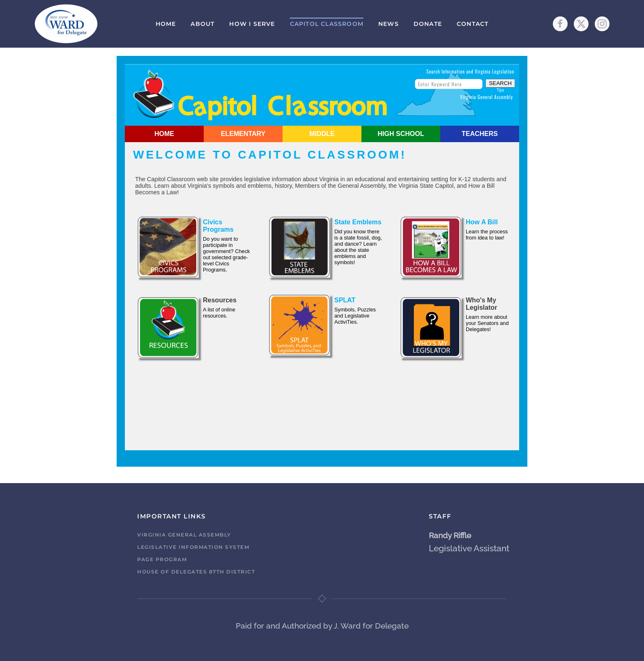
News (389, 24)
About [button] (202, 24)
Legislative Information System (193, 547)
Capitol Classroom (327, 24)
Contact (473, 24)
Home (166, 24)
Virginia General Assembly (184, 535)
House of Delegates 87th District (196, 572)
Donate (428, 24)
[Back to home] (66, 24)
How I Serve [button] (252, 24)
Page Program (162, 559)
